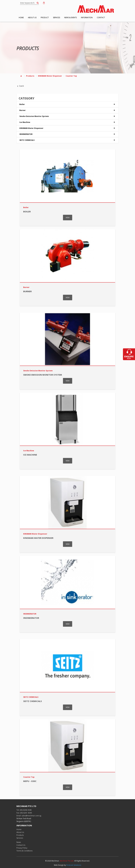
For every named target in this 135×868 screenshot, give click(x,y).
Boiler (67, 104)
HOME (21, 18)
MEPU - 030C (30, 781)
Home (19, 829)
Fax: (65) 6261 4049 (24, 813)
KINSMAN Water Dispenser (50, 76)
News (19, 842)
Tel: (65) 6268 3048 (24, 810)
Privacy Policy (22, 848)
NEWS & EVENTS (70, 18)
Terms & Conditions (24, 851)
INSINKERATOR (67, 134)
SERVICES (57, 18)
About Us (20, 832)
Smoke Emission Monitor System (67, 116)
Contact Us (21, 845)
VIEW (68, 218)
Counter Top (71, 76)
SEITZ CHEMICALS (67, 140)
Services (20, 838)
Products (30, 76)
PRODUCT (45, 18)
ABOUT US (32, 18)
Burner (67, 110)
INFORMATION (87, 18)
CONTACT (101, 18)
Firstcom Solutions (74, 865)
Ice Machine (67, 122)
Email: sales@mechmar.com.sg (29, 816)
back (20, 86)
